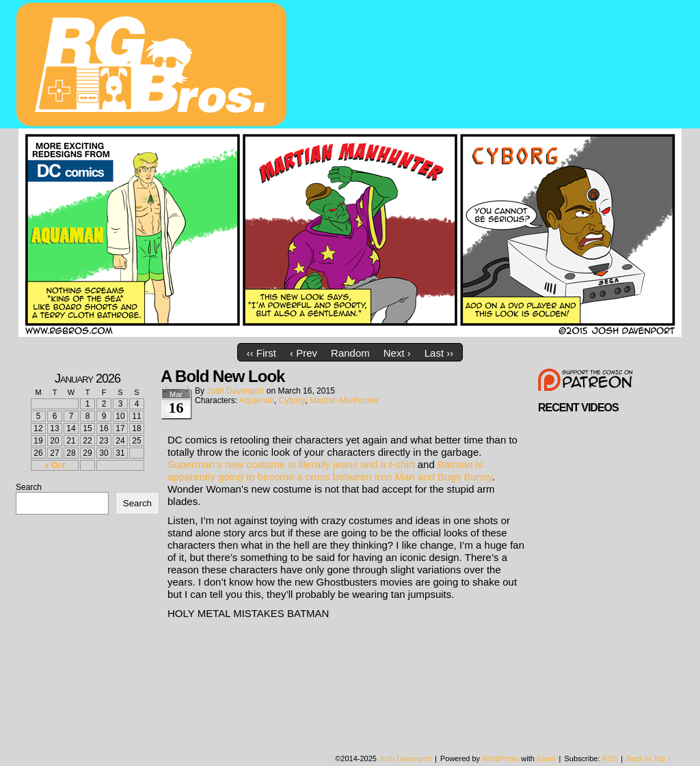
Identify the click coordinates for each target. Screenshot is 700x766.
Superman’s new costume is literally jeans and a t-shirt (291, 464)
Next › (397, 353)
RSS (610, 758)
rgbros (154, 66)
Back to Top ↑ (649, 758)
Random (350, 353)
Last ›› (439, 353)
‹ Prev (304, 353)
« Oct (55, 465)
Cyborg (292, 400)
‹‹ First (261, 353)
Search (29, 487)
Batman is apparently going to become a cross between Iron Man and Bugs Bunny (330, 470)
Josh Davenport (235, 391)
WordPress (500, 758)
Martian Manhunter (344, 400)
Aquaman (257, 400)
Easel (546, 758)
